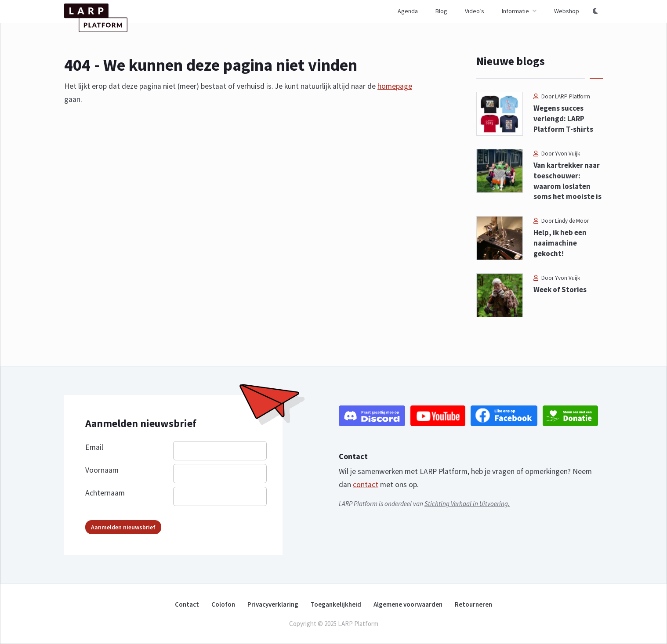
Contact (187, 604)
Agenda (408, 11)
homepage (395, 86)
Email (94, 447)
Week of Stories (560, 289)
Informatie (515, 11)
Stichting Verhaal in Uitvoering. (467, 504)
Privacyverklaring (273, 604)
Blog (441, 11)
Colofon (223, 604)
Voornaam (102, 470)
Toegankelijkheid (336, 604)
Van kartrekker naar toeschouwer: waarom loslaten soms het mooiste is (567, 181)
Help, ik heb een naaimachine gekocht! (560, 243)
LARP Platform (573, 96)
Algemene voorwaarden (408, 604)
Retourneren (473, 604)
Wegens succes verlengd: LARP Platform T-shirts (563, 119)
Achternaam (105, 493)
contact (366, 485)
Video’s (475, 11)
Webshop (567, 11)
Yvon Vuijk (567, 154)
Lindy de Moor (572, 221)
